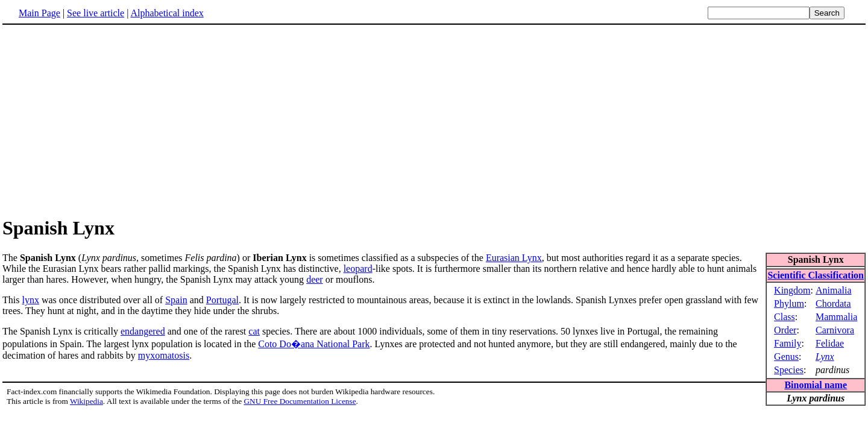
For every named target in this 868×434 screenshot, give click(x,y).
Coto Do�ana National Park (314, 344)
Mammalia (836, 317)
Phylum (789, 303)
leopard (358, 269)
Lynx (825, 357)
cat (254, 331)
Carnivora (835, 330)
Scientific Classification (816, 275)
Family (788, 343)
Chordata (833, 303)
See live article (96, 13)
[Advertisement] (434, 120)
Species (789, 370)
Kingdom (792, 290)
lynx (30, 300)
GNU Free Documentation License (300, 401)
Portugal (222, 300)
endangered (143, 331)
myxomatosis (164, 355)
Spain (176, 300)
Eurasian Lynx (514, 258)
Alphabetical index (167, 13)
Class (785, 317)
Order (785, 330)
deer (315, 279)
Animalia (834, 290)
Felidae (830, 343)
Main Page (39, 13)
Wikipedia (86, 401)
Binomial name (816, 385)
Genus (786, 357)
